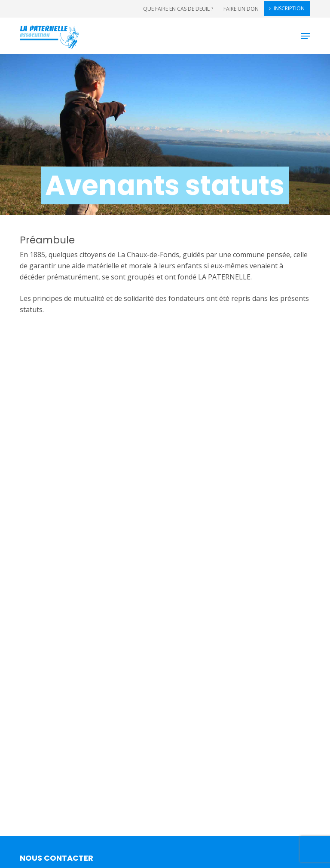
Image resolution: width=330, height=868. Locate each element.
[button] (306, 36)
